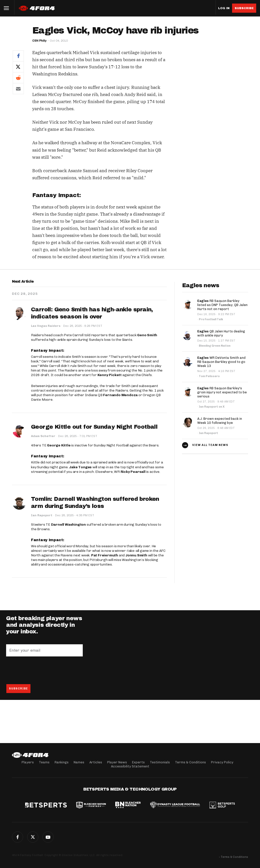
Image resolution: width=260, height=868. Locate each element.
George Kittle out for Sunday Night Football (94, 427)
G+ (48, 837)
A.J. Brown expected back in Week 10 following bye (220, 421)
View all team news (210, 445)
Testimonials (160, 762)
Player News (117, 762)
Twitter (33, 837)
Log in (224, 8)
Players (28, 762)
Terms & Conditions (190, 762)
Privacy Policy (222, 762)
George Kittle (59, 445)
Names (79, 762)
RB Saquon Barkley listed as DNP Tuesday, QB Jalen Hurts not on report (222, 305)
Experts (138, 762)
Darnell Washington (68, 525)
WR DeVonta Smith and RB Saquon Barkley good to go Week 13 (221, 362)
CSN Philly (39, 41)
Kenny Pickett (110, 375)
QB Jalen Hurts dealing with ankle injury (221, 333)
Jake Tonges (80, 467)
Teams (44, 762)
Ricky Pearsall (133, 472)
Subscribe (244, 8)
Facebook (18, 837)
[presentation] (45, 670)
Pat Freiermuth (105, 555)
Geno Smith (147, 335)
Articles (96, 762)
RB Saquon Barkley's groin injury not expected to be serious (222, 392)
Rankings (62, 762)
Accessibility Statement (130, 766)
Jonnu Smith (136, 555)
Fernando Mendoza (120, 395)
